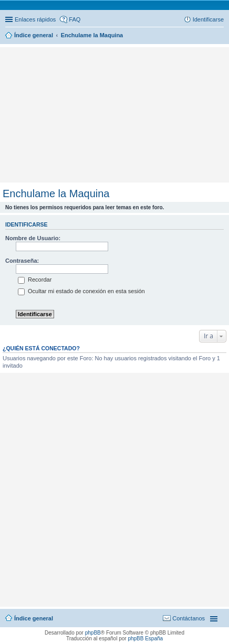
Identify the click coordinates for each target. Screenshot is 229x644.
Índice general (34, 618)
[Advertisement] (114, 66)
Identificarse (27, 224)
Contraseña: (22, 261)
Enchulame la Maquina (56, 194)
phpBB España (145, 638)
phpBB (93, 633)
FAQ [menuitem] (75, 19)
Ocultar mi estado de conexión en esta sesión (81, 291)
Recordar (35, 280)
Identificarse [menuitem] (208, 19)
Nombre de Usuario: (33, 238)
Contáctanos (189, 618)
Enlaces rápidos (35, 19)
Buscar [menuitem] (220, 36)
